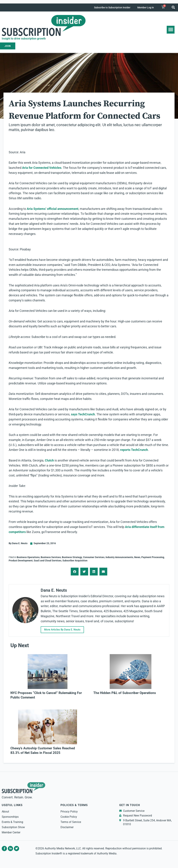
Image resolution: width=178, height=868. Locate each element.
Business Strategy (72, 557)
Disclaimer (67, 827)
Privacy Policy (69, 812)
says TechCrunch (83, 414)
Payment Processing (153, 557)
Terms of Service (71, 822)
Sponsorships (10, 817)
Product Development (21, 561)
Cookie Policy (69, 817)
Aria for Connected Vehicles (42, 168)
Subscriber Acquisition (75, 561)
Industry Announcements (119, 557)
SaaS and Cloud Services (48, 561)
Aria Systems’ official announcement (53, 209)
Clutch (49, 460)
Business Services (51, 557)
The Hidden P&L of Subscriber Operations (125, 693)
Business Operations (28, 557)
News (137, 557)
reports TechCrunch (134, 450)
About (5, 812)
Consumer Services (94, 557)
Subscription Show (13, 827)
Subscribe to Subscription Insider (112, 7)
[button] (173, 7)
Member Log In (146, 7)
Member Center (11, 832)
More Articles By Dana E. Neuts (64, 630)
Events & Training (12, 822)
